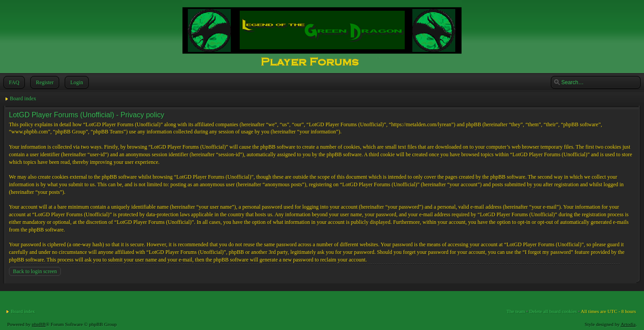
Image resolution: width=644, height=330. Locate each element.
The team (516, 311)
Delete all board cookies (553, 311)
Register (44, 82)
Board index (23, 99)
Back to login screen (35, 271)
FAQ (13, 82)
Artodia (628, 324)
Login (76, 82)
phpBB (39, 324)
